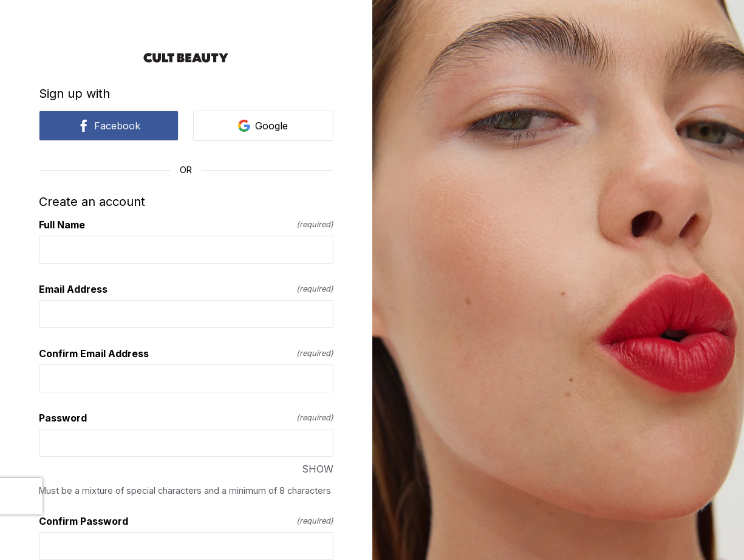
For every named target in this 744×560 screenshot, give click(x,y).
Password (186, 418)
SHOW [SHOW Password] (318, 469)
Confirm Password (186, 521)
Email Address (186, 289)
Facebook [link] (109, 126)
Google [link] (263, 126)
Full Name (186, 225)
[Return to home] (186, 58)
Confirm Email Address (186, 353)
